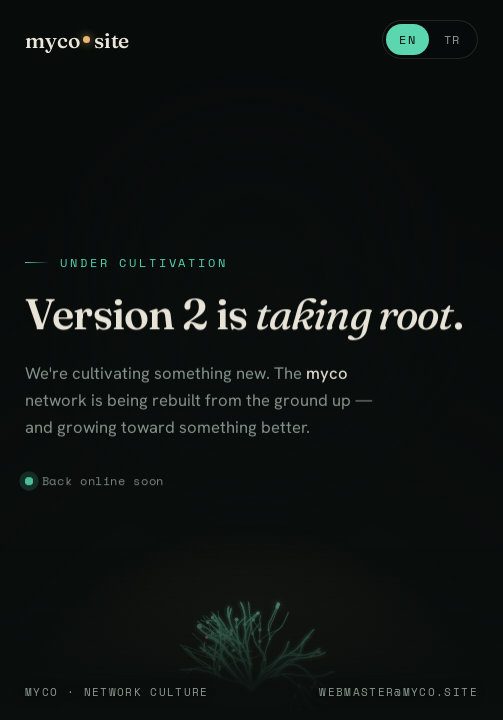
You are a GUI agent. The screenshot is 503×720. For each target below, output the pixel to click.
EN (407, 39)
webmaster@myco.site (398, 691)
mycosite (77, 40)
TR (452, 39)
